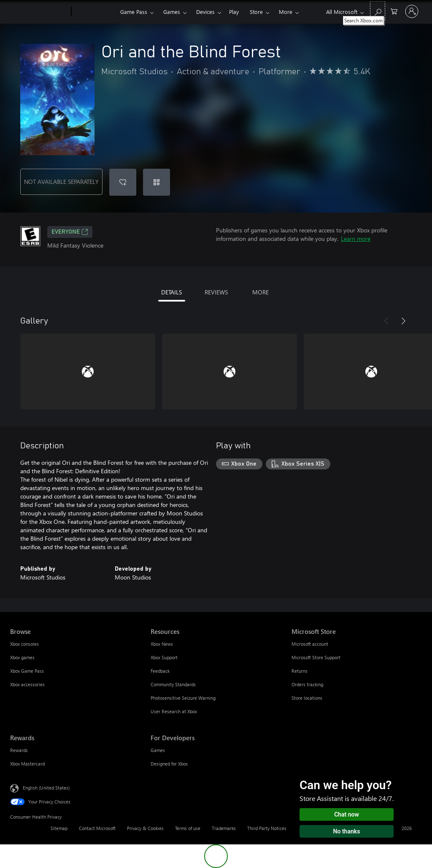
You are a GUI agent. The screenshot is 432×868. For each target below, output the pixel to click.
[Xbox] (95, 12)
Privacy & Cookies (145, 828)
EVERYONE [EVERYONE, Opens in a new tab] (70, 232)
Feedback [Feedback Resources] (160, 671)
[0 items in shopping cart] (394, 11)
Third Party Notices (267, 828)
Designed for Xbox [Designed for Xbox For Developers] (169, 764)
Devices (205, 12)
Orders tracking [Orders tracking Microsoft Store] (307, 684)
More (286, 12)
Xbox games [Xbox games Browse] (22, 657)
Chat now (347, 814)
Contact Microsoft (97, 828)
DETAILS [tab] (171, 292)
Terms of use (188, 828)
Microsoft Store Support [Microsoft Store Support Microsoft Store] (316, 657)
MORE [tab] (261, 292)
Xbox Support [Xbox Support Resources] (164, 657)
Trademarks (224, 828)
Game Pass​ (134, 12)
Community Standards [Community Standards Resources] (173, 684)
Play (234, 12)
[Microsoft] (39, 12)
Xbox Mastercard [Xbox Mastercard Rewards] (27, 764)
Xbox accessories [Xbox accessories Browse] (27, 684)
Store (256, 12)
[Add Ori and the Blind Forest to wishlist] (123, 182)
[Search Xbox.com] (378, 11)
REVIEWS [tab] (216, 292)
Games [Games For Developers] (158, 750)
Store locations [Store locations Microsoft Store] (307, 698)
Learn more (356, 239)
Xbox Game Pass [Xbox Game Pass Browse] (27, 671)
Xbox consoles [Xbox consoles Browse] (24, 644)
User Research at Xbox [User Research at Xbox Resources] (174, 711)
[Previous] (386, 321)
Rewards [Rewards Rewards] (19, 750)
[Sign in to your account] (412, 11)
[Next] (403, 321)
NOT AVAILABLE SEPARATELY (61, 182)
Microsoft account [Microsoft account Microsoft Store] (310, 644)
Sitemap (59, 828)
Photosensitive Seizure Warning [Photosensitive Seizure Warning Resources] (183, 698)
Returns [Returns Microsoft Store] (300, 671)
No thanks (347, 831)
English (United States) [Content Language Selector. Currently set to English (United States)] (46, 788)
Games (172, 12)
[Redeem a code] (157, 182)
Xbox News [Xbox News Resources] (162, 644)
